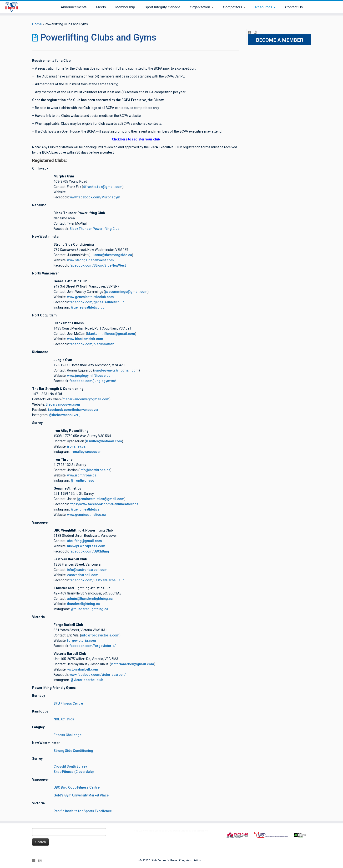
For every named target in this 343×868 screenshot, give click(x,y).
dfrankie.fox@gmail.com (103, 187)
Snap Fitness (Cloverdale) (74, 772)
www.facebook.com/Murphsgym (95, 197)
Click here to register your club (136, 139)
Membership (125, 7)
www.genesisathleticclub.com (91, 297)
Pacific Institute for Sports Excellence (83, 811)
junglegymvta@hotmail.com (116, 370)
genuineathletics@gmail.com (101, 499)
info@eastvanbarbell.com (87, 570)
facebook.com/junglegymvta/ (93, 381)
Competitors (234, 7)
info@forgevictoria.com (100, 635)
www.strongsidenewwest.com (91, 260)
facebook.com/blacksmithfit (92, 344)
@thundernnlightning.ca (89, 609)
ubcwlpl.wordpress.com (86, 546)
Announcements (74, 7)
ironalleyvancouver (86, 452)
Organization (202, 7)
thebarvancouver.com (63, 404)
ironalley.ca (76, 446)
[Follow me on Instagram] (257, 32)
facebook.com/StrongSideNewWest (98, 265)
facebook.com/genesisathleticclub (97, 302)
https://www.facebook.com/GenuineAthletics (104, 504)
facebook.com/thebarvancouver (73, 410)
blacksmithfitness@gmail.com (111, 334)
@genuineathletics (85, 509)
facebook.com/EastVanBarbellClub (97, 580)
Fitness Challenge (68, 735)
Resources (265, 7)
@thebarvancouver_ (65, 415)
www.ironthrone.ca (82, 475)
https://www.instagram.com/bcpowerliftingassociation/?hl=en (172, 831)
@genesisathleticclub (87, 307)
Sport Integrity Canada (162, 7)
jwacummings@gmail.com (126, 292)
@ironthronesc (82, 480)
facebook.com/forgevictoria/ (93, 646)
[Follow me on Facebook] (251, 32)
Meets (101, 7)
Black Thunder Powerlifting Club (94, 229)
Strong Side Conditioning (73, 751)
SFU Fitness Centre (68, 703)
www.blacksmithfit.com (85, 339)
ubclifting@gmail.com (84, 541)
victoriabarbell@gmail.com (133, 664)
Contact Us (294, 7)
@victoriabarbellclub (87, 680)
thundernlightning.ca (83, 604)
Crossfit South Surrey (70, 766)
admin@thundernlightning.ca (90, 599)
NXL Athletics (64, 719)
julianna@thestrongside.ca (111, 255)
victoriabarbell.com (83, 669)
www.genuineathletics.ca (86, 515)
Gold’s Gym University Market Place (81, 795)
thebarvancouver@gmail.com (86, 399)
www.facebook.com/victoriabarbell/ (98, 675)
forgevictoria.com (82, 641)
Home (37, 24)
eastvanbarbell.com (83, 575)
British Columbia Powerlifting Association (175, 860)
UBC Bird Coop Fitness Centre (77, 787)
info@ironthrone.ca (95, 470)
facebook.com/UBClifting (89, 551)
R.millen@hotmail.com (104, 441)
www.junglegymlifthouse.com (90, 376)
